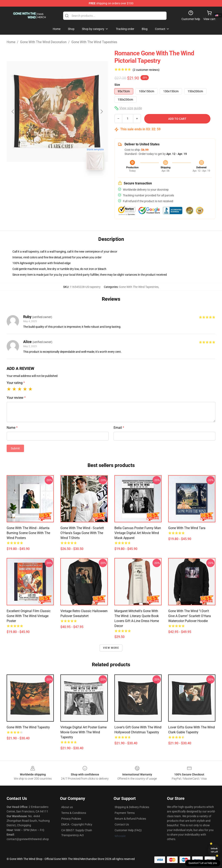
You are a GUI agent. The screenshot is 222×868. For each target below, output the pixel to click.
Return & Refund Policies (130, 819)
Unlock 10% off (214, 850)
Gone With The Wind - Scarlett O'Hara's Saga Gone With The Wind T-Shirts (82, 533)
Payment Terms (125, 813)
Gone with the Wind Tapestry (28, 727)
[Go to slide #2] (68, 183)
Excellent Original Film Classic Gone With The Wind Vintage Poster (29, 616)
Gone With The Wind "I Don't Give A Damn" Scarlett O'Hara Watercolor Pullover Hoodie (190, 616)
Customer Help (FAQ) (128, 830)
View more (111, 648)
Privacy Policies (71, 819)
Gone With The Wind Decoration (43, 42)
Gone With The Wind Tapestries (94, 42)
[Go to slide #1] (47, 183)
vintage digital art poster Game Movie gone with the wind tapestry (83, 732)
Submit (15, 448)
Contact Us (122, 824)
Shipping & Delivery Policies (132, 807)
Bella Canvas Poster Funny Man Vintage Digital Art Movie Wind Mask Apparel (138, 533)
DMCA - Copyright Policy (77, 824)
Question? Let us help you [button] (203, 863)
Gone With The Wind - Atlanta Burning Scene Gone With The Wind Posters (28, 533)
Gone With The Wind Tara (187, 528)
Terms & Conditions (74, 813)
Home (11, 42)
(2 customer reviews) (146, 70)
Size (117, 85)
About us (67, 807)
